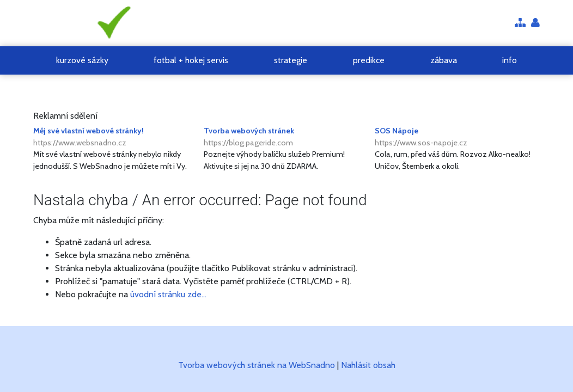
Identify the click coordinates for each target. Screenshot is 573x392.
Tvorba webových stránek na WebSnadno (257, 365)
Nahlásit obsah (368, 365)
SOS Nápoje (457, 137)
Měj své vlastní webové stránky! (116, 137)
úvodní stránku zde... (168, 294)
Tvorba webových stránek (286, 137)
